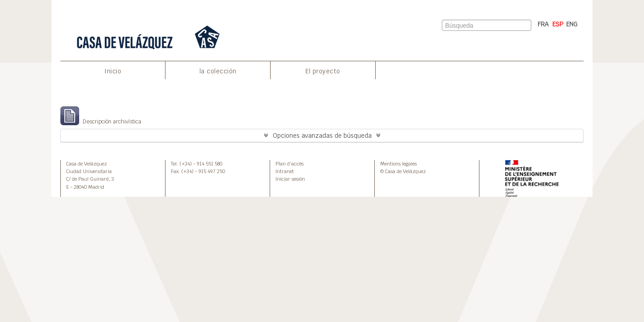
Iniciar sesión (290, 179)
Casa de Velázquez (87, 164)
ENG (572, 24)
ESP (558, 24)
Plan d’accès (290, 164)
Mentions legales (398, 164)
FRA (543, 24)
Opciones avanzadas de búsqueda (322, 136)
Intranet (285, 171)
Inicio (113, 71)
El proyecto (323, 71)
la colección (218, 71)
